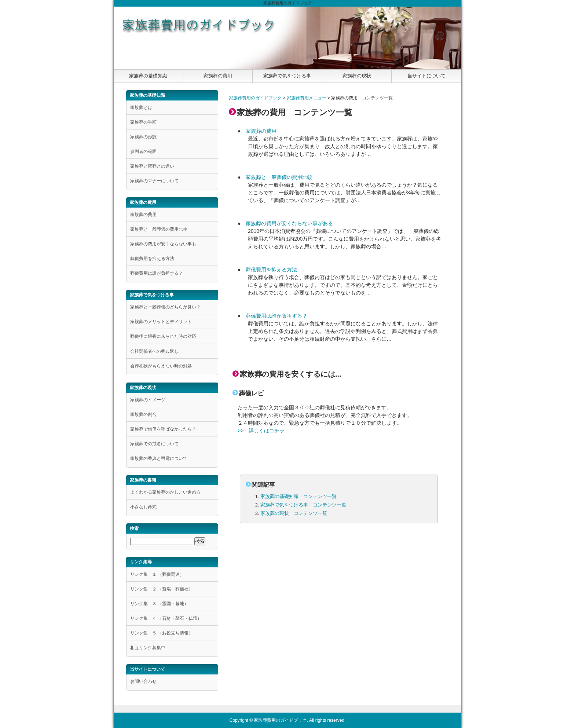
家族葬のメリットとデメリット (161, 322)
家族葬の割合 (143, 414)
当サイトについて (426, 76)
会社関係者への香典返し (154, 351)
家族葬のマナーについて (154, 181)
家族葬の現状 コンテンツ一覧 (294, 513)
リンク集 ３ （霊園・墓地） (159, 604)
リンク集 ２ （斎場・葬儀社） (162, 589)
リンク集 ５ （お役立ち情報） (162, 633)
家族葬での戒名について (154, 444)
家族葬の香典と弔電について (159, 458)
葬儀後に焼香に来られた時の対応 (163, 336)
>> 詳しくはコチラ (261, 431)
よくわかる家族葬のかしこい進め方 (165, 492)
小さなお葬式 (143, 507)
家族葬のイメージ (148, 400)
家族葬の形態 (143, 137)
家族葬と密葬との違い (152, 166)
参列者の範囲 (143, 151)
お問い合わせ (143, 681)
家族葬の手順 (143, 122)
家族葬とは (141, 107)
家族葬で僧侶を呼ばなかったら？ (163, 429)
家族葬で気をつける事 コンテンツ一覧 (303, 505)
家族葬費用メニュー (307, 98)
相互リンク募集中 (148, 648)
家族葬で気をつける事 (287, 76)
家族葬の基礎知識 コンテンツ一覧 (299, 496)
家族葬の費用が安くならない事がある (289, 223)
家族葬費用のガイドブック (255, 98)
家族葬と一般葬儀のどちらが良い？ (165, 307)
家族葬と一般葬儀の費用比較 (279, 177)
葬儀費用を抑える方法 (271, 270)
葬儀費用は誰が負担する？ (276, 316)
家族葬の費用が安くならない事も (163, 244)
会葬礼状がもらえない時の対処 (161, 366)
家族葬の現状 (357, 76)
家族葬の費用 (218, 76)
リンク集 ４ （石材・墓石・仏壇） (166, 618)
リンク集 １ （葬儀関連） (157, 574)
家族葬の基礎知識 (148, 76)
